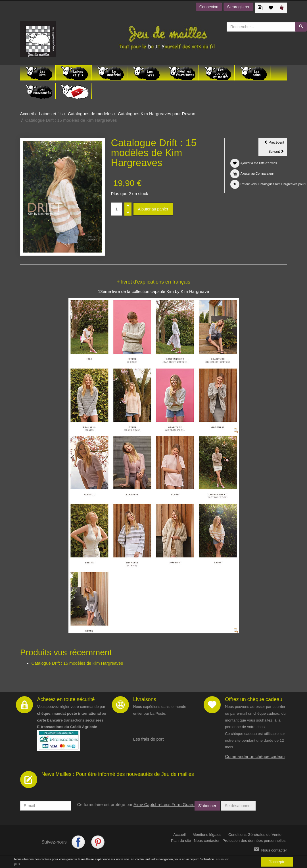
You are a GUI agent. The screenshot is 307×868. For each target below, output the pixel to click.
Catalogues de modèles (90, 114)
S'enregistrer (238, 7)
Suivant (278, 152)
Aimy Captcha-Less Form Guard (164, 804)
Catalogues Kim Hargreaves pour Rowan (157, 114)
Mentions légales (207, 835)
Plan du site (181, 841)
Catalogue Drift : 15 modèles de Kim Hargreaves (77, 663)
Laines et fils (51, 114)
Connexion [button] (209, 7)
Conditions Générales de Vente (255, 835)
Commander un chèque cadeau (255, 756)
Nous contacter (207, 841)
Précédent (275, 143)
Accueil (27, 114)
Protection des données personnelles (254, 841)
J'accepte (277, 862)
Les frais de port (149, 739)
